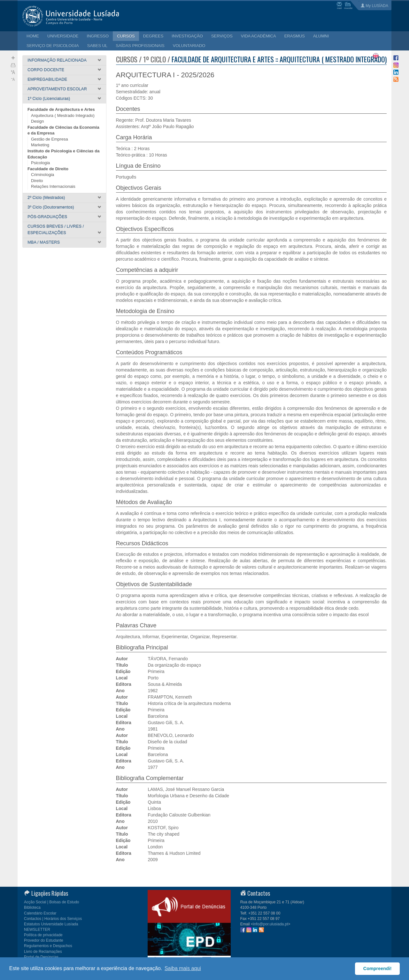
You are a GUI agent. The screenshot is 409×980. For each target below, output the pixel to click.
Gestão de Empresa (50, 139)
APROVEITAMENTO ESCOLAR (57, 89)
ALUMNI (321, 36)
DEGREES (153, 36)
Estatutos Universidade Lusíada (51, 924)
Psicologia (40, 163)
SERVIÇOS (222, 36)
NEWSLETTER (37, 930)
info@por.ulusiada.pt (271, 924)
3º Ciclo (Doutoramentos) (51, 207)
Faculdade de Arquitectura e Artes (61, 109)
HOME (33, 36)
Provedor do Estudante (44, 940)
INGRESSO (98, 36)
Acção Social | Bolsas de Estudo (52, 902)
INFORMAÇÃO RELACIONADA (57, 60)
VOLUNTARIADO (189, 46)
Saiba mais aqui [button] (183, 968)
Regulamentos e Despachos (48, 946)
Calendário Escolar (40, 913)
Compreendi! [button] (378, 969)
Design (37, 121)
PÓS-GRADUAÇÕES (47, 217)
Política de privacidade (43, 935)
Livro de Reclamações (43, 952)
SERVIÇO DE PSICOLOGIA (53, 46)
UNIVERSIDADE (63, 36)
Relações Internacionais (53, 186)
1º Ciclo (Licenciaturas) (49, 99)
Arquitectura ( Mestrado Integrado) (63, 115)
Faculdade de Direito (48, 169)
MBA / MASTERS (44, 242)
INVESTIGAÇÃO (187, 36)
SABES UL (97, 46)
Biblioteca (32, 907)
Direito (37, 181)
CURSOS (126, 36)
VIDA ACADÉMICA (259, 36)
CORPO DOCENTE (46, 70)
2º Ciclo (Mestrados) (46, 198)
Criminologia (42, 175)
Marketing (40, 145)
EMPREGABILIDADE (47, 79)
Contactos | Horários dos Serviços (53, 919)
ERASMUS (295, 36)
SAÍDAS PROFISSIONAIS (140, 46)
